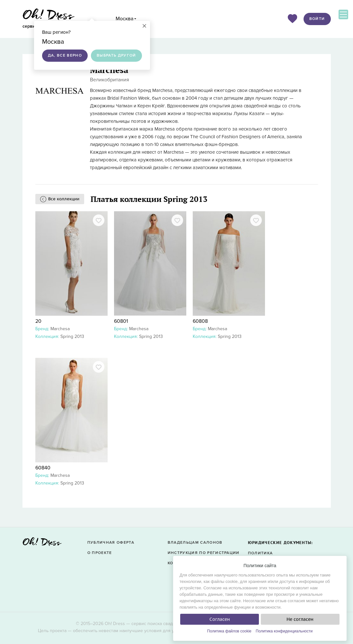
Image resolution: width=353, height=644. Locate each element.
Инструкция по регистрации (204, 553)
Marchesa (60, 329)
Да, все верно (65, 55)
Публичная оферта (111, 543)
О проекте (100, 553)
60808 (200, 321)
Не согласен (300, 619)
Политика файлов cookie (229, 631)
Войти (317, 19)
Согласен (220, 619)
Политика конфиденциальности (284, 631)
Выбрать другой (116, 55)
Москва (124, 19)
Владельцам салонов (195, 543)
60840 (43, 468)
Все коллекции (64, 199)
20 (38, 321)
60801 (121, 321)
